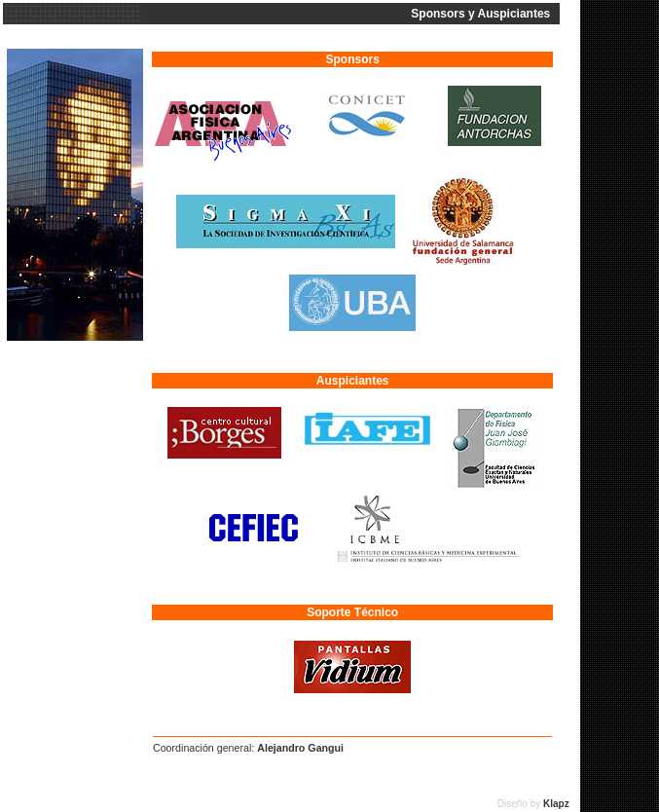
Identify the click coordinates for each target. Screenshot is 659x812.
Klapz (560, 804)
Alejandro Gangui (300, 748)
